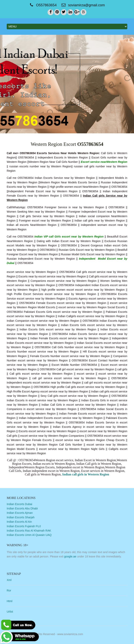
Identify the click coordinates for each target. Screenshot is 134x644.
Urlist (10, 612)
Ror (9, 590)
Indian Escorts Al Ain (19, 522)
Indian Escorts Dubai (19, 504)
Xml (9, 580)
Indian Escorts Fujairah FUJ (24, 526)
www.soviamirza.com (70, 634)
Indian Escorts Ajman (20, 513)
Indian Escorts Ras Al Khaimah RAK (29, 531)
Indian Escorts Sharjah (21, 517)
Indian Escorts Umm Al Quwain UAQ (29, 535)
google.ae (70, 556)
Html (10, 601)
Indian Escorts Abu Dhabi (22, 508)
